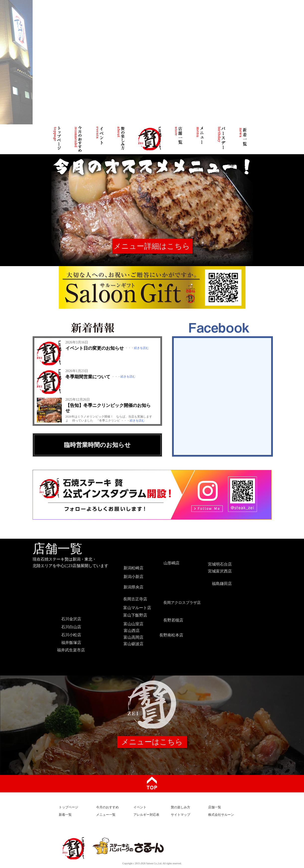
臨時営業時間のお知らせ (97, 445)
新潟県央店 (133, 587)
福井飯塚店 (71, 643)
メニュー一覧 (106, 815)
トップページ (68, 807)
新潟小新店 (133, 577)
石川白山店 (71, 627)
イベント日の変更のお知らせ (95, 348)
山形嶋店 (172, 563)
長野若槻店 (173, 620)
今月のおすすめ (107, 807)
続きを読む (141, 348)
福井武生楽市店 (71, 650)
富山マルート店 (137, 608)
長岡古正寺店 (135, 599)
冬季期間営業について (88, 377)
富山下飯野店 (135, 615)
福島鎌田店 (222, 584)
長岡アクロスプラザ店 (182, 603)
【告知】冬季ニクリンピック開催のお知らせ (108, 408)
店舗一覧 (215, 807)
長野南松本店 (171, 635)
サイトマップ (181, 815)
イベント (140, 807)
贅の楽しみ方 (181, 807)
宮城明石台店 (220, 564)
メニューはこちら (152, 742)
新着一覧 (65, 815)
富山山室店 (133, 624)
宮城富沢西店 (220, 571)
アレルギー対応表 (146, 815)
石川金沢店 (71, 619)
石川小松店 (71, 635)
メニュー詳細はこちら (152, 246)
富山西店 (132, 631)
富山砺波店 (133, 644)
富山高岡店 (133, 637)
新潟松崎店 (133, 568)
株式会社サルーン (221, 815)
